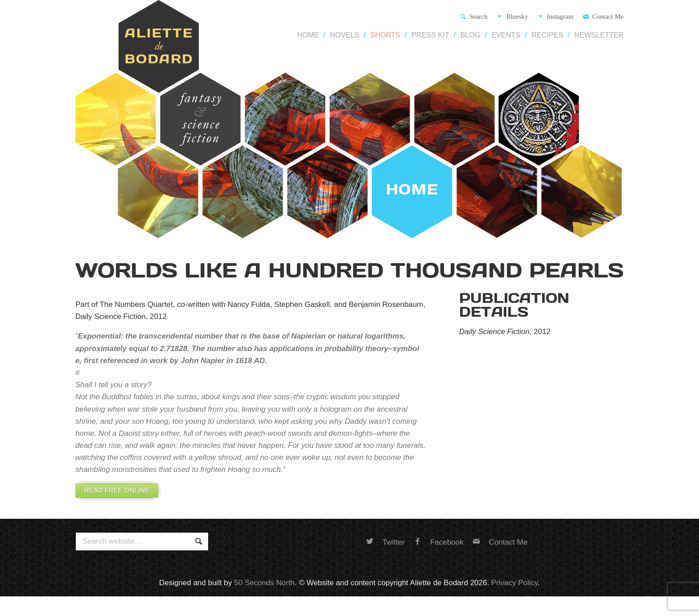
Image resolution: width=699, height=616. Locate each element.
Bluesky (512, 17)
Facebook (439, 551)
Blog (470, 35)
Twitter (385, 551)
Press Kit (430, 35)
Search (474, 17)
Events (506, 35)
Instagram (555, 17)
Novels (345, 35)
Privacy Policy (514, 592)
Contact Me (603, 17)
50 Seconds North (264, 592)
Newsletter (599, 35)
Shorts (385, 35)
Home (308, 35)
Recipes (547, 35)
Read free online (127, 494)
